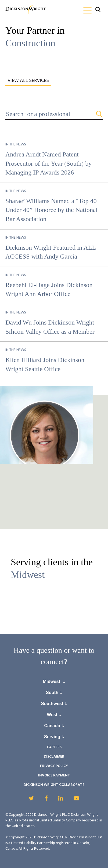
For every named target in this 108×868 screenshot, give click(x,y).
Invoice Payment (54, 775)
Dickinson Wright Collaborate (54, 785)
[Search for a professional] (54, 114)
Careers (54, 747)
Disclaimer (54, 757)
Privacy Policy (54, 766)
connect (52, 662)
